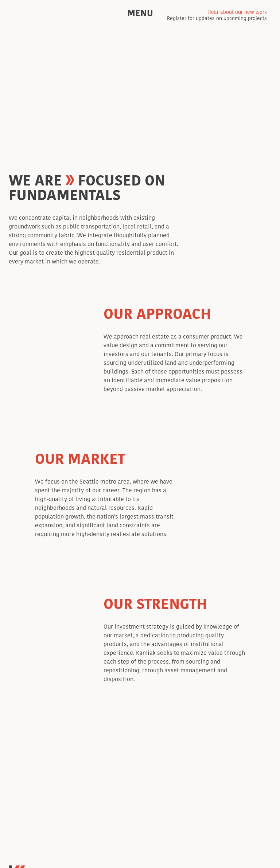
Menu (140, 13)
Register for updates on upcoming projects (217, 16)
